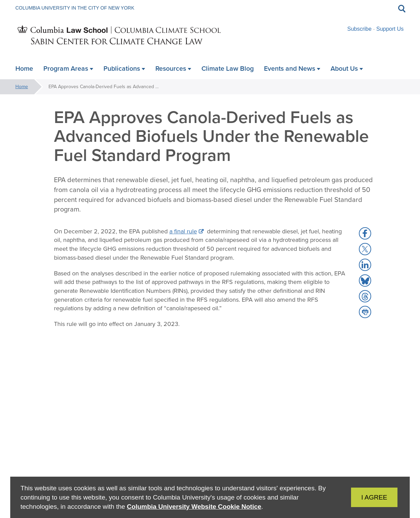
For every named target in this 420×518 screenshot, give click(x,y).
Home (22, 87)
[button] (365, 233)
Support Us (390, 29)
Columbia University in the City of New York (75, 8)
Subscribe (359, 29)
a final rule (183, 231)
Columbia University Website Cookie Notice (194, 507)
